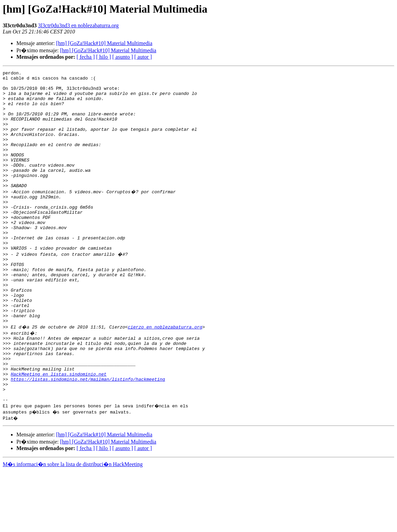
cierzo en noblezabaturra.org (165, 375)
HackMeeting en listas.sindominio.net (58, 430)
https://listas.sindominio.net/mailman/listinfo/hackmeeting (88, 436)
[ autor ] (143, 57)
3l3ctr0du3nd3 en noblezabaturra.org (79, 25)
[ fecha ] (85, 57)
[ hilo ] (104, 57)
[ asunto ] (122, 57)
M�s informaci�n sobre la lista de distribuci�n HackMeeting (73, 526)
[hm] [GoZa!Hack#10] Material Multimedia (104, 43)
